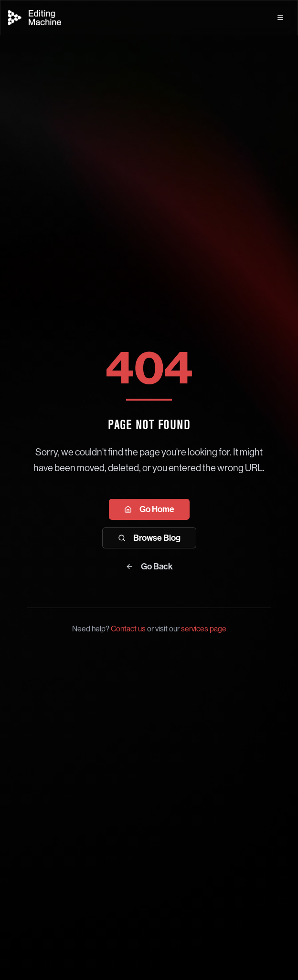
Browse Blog (149, 538)
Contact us (128, 629)
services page (204, 629)
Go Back (149, 567)
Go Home (149, 509)
